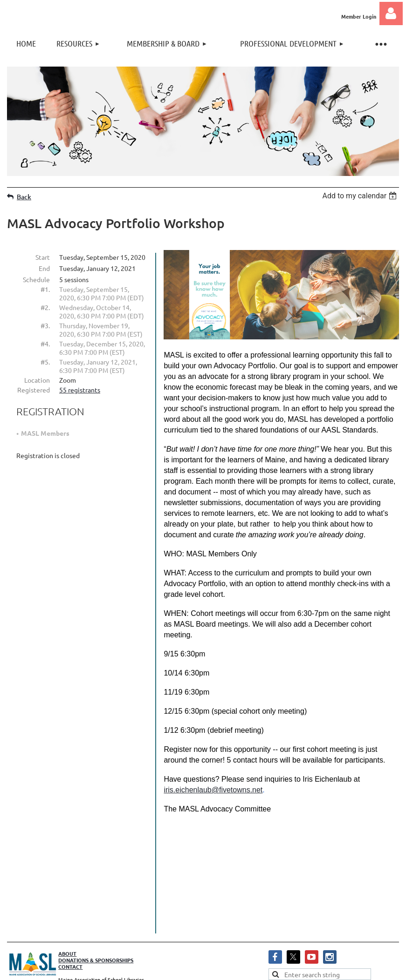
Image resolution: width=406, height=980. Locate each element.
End (44, 268)
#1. (45, 289)
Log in (391, 14)
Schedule (36, 279)
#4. (45, 344)
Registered (34, 390)
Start (43, 257)
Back (24, 197)
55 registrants (80, 390)
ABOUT (67, 897)
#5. (45, 362)
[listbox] (361, 196)
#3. (45, 325)
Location (37, 380)
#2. (45, 307)
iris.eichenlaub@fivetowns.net (213, 790)
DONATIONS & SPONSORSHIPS (96, 904)
